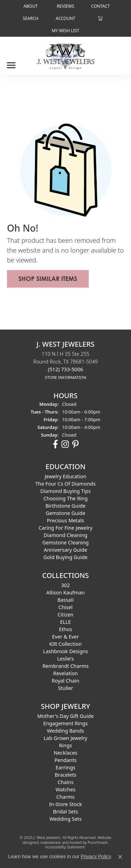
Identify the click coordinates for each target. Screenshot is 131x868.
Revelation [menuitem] (65, 673)
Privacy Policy (96, 856)
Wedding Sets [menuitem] (65, 819)
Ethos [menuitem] (66, 629)
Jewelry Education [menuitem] (65, 476)
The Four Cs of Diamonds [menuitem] (65, 484)
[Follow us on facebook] (55, 444)
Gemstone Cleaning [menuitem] (65, 542)
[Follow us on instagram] (65, 444)
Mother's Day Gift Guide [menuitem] (66, 716)
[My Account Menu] (65, 18)
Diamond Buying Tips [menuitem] (65, 491)
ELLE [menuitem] (65, 622)
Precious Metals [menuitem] (65, 520)
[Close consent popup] (120, 857)
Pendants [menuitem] (66, 760)
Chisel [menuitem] (65, 607)
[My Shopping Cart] (100, 18)
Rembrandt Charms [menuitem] (65, 666)
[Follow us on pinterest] (75, 444)
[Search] (31, 18)
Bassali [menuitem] (65, 600)
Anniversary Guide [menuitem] (65, 550)
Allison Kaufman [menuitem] (66, 592)
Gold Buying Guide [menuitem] (65, 557)
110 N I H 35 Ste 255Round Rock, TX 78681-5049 (65, 365)
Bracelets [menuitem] (65, 775)
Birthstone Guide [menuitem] (65, 506)
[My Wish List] (65, 31)
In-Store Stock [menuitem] (65, 804)
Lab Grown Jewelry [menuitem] (65, 738)
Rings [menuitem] (65, 745)
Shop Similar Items (48, 279)
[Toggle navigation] (11, 63)
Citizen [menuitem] (66, 615)
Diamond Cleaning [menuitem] (65, 535)
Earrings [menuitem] (65, 767)
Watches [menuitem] (65, 789)
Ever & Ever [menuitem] (65, 637)
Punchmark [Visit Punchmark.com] (98, 842)
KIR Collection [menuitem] (65, 644)
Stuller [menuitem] (65, 688)
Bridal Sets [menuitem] (66, 811)
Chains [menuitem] (66, 782)
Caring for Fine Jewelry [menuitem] (65, 528)
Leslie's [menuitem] (66, 659)
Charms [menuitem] (65, 797)
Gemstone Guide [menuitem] (66, 513)
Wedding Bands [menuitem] (65, 731)
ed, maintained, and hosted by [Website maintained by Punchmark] (61, 842)
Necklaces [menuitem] (65, 753)
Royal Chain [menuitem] (65, 681)
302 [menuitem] (65, 585)
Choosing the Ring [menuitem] (65, 498)
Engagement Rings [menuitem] (66, 723)
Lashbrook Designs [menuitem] (65, 651)
